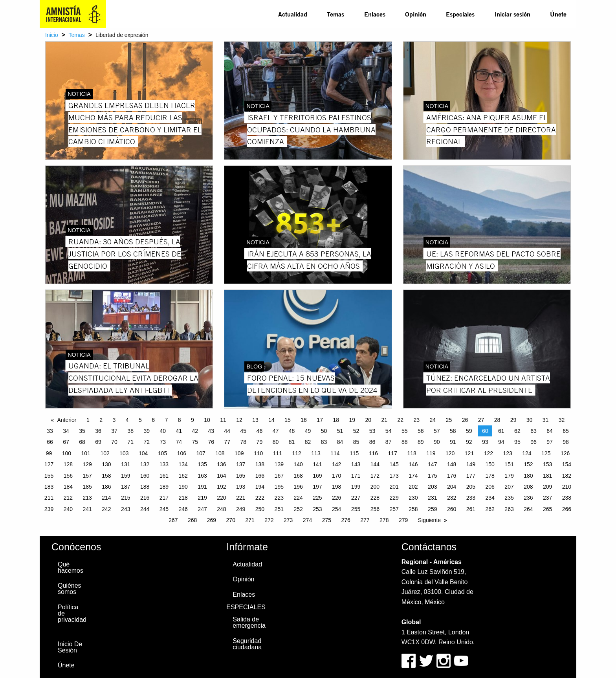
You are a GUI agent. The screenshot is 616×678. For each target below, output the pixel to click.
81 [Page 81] (292, 442)
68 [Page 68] (82, 442)
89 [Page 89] (421, 442)
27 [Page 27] (481, 420)
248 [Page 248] (221, 509)
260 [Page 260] (452, 509)
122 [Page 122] (489, 453)
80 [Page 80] (276, 442)
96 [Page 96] (533, 442)
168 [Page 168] (298, 476)
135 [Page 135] (202, 464)
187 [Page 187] (126, 487)
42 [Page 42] (195, 431)
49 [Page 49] (308, 431)
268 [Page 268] (192, 520)
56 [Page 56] (421, 431)
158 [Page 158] (106, 476)
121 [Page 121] (469, 453)
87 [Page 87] (389, 442)
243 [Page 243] (126, 509)
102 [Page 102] (105, 453)
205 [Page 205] (471, 487)
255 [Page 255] (356, 509)
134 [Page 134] (183, 464)
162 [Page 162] (183, 476)
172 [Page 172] (375, 476)
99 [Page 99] (49, 453)
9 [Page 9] (192, 420)
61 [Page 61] (501, 431)
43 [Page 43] (211, 431)
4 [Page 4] (127, 420)
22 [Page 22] (401, 420)
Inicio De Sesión (70, 647)
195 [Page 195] (279, 487)
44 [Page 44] (227, 431)
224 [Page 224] (298, 498)
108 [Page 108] (220, 453)
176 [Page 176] (452, 476)
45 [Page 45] (244, 431)
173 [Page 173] (394, 476)
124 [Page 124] (527, 453)
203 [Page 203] (432, 487)
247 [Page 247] (202, 509)
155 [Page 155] (49, 476)
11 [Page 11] (223, 420)
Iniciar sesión (512, 14)
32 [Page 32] (562, 420)
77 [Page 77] (227, 442)
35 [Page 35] (82, 431)
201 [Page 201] (394, 487)
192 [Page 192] (221, 487)
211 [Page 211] (49, 498)
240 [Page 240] (68, 509)
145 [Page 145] (394, 464)
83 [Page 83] (324, 442)
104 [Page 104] (143, 453)
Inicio (52, 35)
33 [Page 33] (50, 431)
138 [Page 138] (260, 464)
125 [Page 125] (546, 453)
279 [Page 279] (403, 520)
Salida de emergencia (249, 622)
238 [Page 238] (567, 498)
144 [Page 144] (375, 464)
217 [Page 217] (164, 498)
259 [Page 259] (432, 509)
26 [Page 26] (465, 420)
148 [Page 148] (452, 464)
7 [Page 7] (166, 420)
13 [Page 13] (255, 420)
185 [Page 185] (87, 487)
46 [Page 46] (260, 431)
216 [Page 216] (145, 498)
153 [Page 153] (547, 464)
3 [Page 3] (114, 420)
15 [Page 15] (288, 420)
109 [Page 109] (239, 453)
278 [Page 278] (384, 520)
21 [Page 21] (384, 420)
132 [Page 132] (145, 464)
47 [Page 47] (276, 431)
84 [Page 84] (340, 442)
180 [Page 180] (528, 476)
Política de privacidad (72, 613)
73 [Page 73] (163, 442)
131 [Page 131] (126, 464)
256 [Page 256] (375, 509)
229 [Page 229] (394, 498)
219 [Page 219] (202, 498)
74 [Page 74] (179, 442)
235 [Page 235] (509, 498)
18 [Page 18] (336, 420)
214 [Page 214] (106, 498)
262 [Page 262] (490, 509)
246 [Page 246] (183, 509)
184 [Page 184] (68, 487)
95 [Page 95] (517, 442)
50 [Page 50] (324, 431)
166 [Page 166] (260, 476)
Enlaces (375, 14)
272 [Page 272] (269, 520)
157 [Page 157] (87, 476)
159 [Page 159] (126, 476)
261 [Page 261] (471, 509)
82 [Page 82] (308, 442)
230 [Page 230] (413, 498)
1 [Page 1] (88, 420)
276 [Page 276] (346, 520)
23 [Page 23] (417, 420)
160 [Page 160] (145, 476)
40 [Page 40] (163, 431)
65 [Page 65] (566, 431)
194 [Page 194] (260, 487)
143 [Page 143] (356, 464)
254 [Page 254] (336, 509)
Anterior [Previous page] (67, 420)
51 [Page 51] (340, 431)
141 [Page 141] (317, 464)
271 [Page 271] (250, 520)
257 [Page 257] (394, 509)
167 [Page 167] (279, 476)
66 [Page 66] (50, 442)
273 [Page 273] (288, 520)
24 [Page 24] (433, 420)
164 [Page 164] (221, 476)
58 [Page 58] (453, 431)
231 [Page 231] (432, 498)
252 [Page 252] (298, 509)
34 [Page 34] (66, 431)
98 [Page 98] (566, 442)
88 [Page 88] (405, 442)
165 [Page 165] (241, 476)
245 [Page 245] (164, 509)
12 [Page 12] (239, 420)
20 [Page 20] (368, 420)
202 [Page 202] (413, 487)
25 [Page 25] (449, 420)
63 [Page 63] (533, 431)
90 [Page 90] (437, 442)
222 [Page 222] (260, 498)
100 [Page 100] (67, 453)
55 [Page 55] (405, 431)
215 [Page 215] (126, 498)
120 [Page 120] (450, 453)
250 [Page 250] (260, 509)
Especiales (460, 14)
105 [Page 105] (162, 453)
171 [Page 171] (356, 476)
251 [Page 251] (279, 509)
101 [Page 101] (86, 453)
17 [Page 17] (320, 420)
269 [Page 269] (212, 520)
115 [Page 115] (354, 453)
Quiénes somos (70, 589)
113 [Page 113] (316, 453)
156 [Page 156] (68, 476)
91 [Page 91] (453, 442)
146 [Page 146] (413, 464)
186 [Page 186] (106, 487)
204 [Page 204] (452, 487)
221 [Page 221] (241, 498)
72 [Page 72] (147, 442)
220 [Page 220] (221, 498)
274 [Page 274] (307, 520)
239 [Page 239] (49, 509)
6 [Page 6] (153, 420)
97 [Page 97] (550, 442)
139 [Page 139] (279, 464)
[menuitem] (293, 14)
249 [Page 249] (241, 509)
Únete (558, 14)
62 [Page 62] (517, 431)
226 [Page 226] (336, 498)
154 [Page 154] (567, 464)
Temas (335, 14)
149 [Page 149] (471, 464)
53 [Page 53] (372, 431)
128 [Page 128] (68, 464)
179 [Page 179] (509, 476)
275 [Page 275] (327, 520)
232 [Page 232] (452, 498)
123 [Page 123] (507, 453)
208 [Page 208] (528, 487)
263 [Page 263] (509, 509)
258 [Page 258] (413, 509)
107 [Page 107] (201, 453)
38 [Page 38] (130, 431)
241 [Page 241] (87, 509)
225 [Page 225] (317, 498)
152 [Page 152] (528, 464)
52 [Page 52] (356, 431)
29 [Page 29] (513, 420)
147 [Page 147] (432, 464)
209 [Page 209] (547, 487)
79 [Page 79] (260, 442)
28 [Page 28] (497, 420)
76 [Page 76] (211, 442)
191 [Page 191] (202, 487)
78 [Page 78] (244, 442)
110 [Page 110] (258, 453)
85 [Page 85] (356, 442)
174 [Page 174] (413, 476)
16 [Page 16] (304, 420)
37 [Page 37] (114, 431)
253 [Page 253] (317, 509)
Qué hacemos (71, 567)
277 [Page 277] (365, 520)
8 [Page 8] (180, 420)
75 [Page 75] (195, 442)
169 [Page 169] (317, 476)
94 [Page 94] (501, 442)
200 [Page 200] (375, 487)
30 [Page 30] (530, 420)
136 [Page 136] (221, 464)
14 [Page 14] (271, 420)
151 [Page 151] (509, 464)
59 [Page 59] (469, 431)
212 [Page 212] (68, 498)
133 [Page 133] (164, 464)
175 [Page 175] (432, 476)
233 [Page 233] (471, 498)
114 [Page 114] (335, 453)
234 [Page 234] (490, 498)
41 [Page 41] (179, 431)
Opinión (416, 14)
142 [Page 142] (336, 464)
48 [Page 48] (292, 431)
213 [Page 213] (87, 498)
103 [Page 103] (124, 453)
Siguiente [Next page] (429, 520)
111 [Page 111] (278, 453)
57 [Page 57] (437, 431)
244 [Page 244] (145, 509)
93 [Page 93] (485, 442)
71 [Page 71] (130, 442)
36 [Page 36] (98, 431)
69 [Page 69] (98, 442)
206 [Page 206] (490, 487)
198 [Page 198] (336, 487)
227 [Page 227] (356, 498)
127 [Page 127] (49, 464)
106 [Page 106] (182, 453)
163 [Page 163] (202, 476)
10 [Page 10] (207, 420)
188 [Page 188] (145, 487)
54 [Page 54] (389, 431)
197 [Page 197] (317, 487)
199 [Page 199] (356, 487)
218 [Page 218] (183, 498)
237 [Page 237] (547, 498)
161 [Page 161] (164, 476)
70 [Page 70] (114, 442)
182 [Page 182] (567, 476)
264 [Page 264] (528, 509)
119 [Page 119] (431, 453)
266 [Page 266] (567, 509)
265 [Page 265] (547, 509)
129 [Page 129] (87, 464)
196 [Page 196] (298, 487)
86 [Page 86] (372, 442)
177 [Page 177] (471, 476)
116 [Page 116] (373, 453)
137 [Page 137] (241, 464)
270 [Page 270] (231, 520)
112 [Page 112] (297, 453)
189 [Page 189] (164, 487)
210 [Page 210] (567, 487)
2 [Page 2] (101, 420)
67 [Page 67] (66, 442)
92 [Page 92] (469, 442)
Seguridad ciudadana (247, 644)
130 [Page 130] (106, 464)
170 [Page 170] (336, 476)
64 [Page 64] (550, 431)
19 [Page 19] (352, 420)
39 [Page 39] (147, 431)
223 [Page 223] (279, 498)
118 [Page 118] (412, 453)
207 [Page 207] (509, 487)
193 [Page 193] (241, 487)
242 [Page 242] (106, 509)
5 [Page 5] (140, 420)
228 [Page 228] (375, 498)
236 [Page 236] (528, 498)
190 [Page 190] (183, 487)
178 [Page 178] (490, 476)
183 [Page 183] (49, 487)
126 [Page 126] (565, 453)
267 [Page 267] (173, 520)
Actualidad (293, 14)
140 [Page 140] (298, 464)
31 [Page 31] (546, 420)
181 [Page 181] (547, 476)
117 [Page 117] (393, 453)
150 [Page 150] (490, 464)
